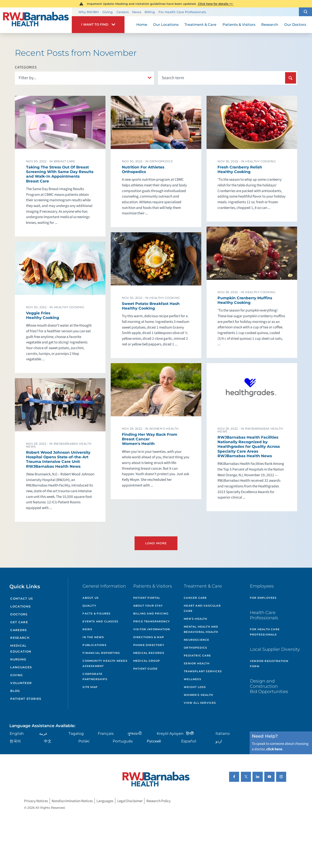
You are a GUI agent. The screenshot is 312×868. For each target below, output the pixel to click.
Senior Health (197, 663)
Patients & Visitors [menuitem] (239, 24)
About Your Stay (148, 606)
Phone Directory (149, 645)
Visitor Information (152, 629)
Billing (150, 12)
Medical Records (149, 653)
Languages (21, 667)
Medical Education (21, 648)
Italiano (223, 733)
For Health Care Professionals (182, 12)
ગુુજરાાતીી (135, 733)
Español (189, 741)
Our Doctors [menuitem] (295, 24)
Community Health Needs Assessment (105, 663)
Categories (26, 67)
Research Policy (159, 801)
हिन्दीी (190, 733)
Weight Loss (195, 687)
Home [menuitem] (142, 24)
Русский (154, 741)
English (17, 733)
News (137, 12)
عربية (43, 733)
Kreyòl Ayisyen (170, 733)
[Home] (36, 20)
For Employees (263, 598)
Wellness (193, 679)
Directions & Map (149, 637)
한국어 (15, 741)
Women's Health (198, 695)
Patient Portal (147, 598)
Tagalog (76, 733)
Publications (94, 645)
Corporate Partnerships (95, 676)
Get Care (19, 622)
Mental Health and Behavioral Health (201, 629)
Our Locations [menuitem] (166, 24)
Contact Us (22, 598)
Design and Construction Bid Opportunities (269, 686)
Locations (20, 606)
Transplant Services (203, 671)
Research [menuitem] (270, 24)
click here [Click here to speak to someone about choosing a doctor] (274, 749)
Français (106, 733)
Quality (89, 606)
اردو (219, 741)
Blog (15, 691)
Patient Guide (145, 669)
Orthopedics (195, 648)
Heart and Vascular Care (202, 608)
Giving (108, 12)
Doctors (19, 614)
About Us (91, 598)
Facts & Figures (96, 613)
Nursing (18, 659)
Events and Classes (100, 621)
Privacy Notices (36, 801)
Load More (156, 543)
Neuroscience (196, 640)
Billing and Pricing (151, 613)
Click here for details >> (215, 4)
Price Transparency (152, 621)
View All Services (200, 703)
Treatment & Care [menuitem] (200, 24)
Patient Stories (26, 699)
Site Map (90, 687)
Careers (123, 12)
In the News (93, 637)
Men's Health (195, 619)
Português (123, 741)
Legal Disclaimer (130, 801)
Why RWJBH (89, 12)
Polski (84, 741)
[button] (305, 12)
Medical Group (147, 661)
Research (20, 638)
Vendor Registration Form (269, 664)
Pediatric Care (197, 655)
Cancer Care (195, 598)
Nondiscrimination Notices (72, 801)
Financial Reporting (101, 653)
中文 (48, 741)
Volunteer (21, 683)
